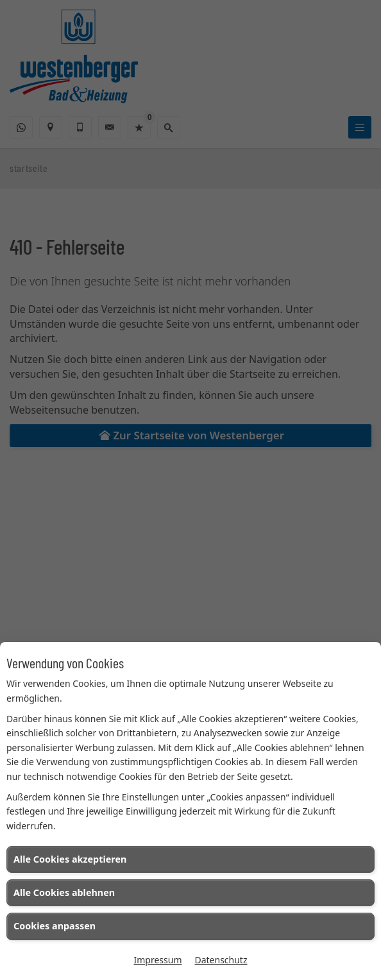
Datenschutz (221, 960)
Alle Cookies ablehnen (64, 892)
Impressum (157, 960)
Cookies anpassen (55, 926)
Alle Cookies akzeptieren (70, 859)
